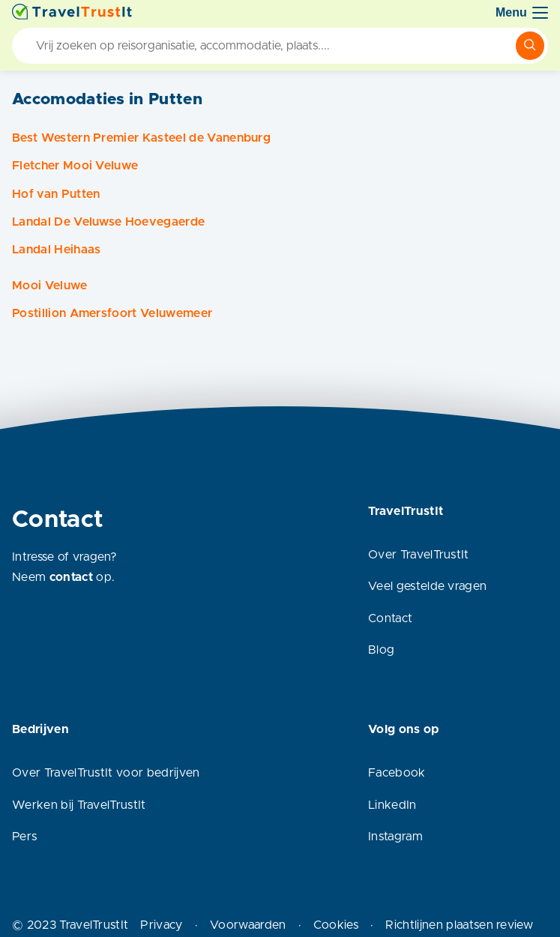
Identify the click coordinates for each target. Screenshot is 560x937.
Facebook (397, 773)
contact (71, 577)
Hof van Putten (56, 194)
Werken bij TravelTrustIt (79, 805)
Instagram (395, 837)
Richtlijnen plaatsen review (459, 925)
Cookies (336, 925)
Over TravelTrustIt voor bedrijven (106, 773)
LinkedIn (392, 805)
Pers (24, 837)
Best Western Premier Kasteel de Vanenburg (141, 138)
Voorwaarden (248, 925)
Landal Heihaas (56, 250)
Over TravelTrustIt (419, 555)
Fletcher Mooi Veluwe (75, 166)
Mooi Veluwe (50, 286)
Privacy (161, 925)
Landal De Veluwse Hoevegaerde (108, 222)
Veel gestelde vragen (427, 586)
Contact (390, 618)
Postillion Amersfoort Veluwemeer (112, 313)
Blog (381, 650)
